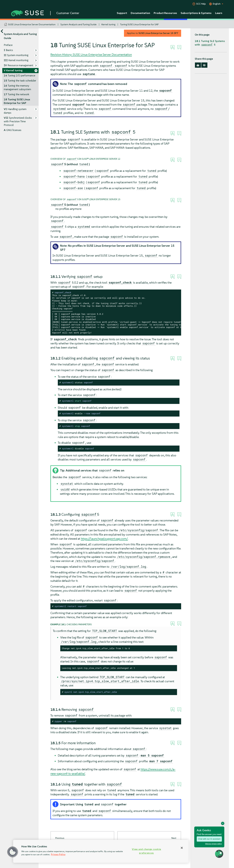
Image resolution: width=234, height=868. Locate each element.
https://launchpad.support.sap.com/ (104, 539)
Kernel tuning (108, 24)
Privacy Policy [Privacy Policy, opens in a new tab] (58, 854)
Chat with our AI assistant (209, 839)
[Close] (182, 848)
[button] (13, 852)
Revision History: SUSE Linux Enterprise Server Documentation (91, 55)
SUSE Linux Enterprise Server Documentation (32, 24)
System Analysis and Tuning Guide (78, 24)
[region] (101, 851)
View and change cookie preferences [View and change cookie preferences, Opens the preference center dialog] (146, 851)
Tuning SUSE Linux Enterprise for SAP (139, 24)
